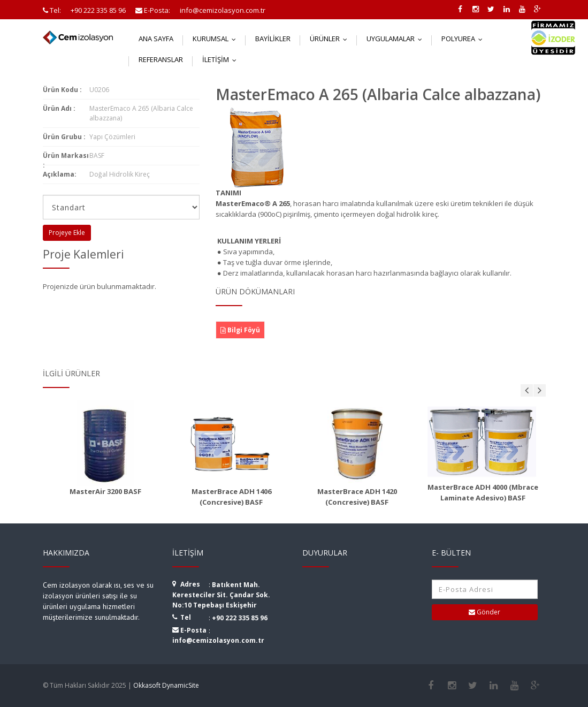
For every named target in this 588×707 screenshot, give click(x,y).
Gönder (484, 612)
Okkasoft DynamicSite (166, 685)
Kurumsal (217, 39)
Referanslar (161, 59)
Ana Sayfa (156, 39)
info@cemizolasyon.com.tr (218, 640)
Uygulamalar (397, 39)
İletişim (222, 59)
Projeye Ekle (67, 233)
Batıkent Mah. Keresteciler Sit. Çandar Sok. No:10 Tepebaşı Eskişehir (221, 595)
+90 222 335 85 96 (240, 618)
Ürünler (331, 39)
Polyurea (464, 39)
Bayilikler (273, 39)
